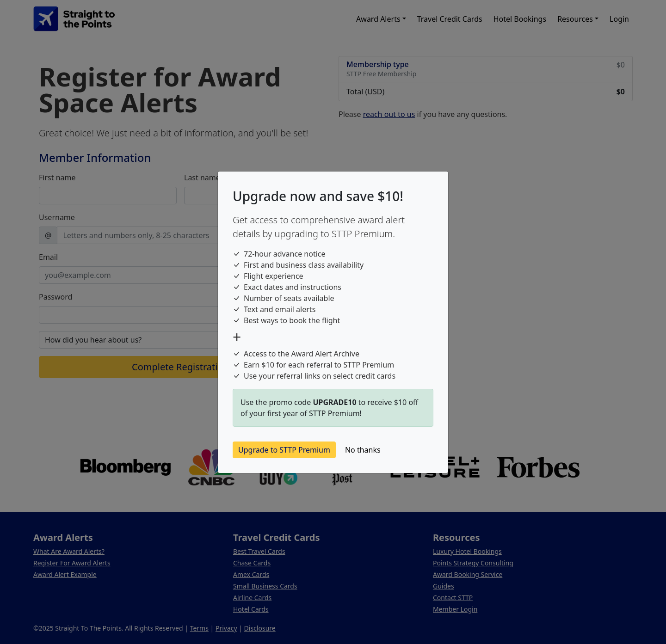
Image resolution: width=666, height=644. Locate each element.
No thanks (363, 450)
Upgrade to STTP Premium (284, 450)
